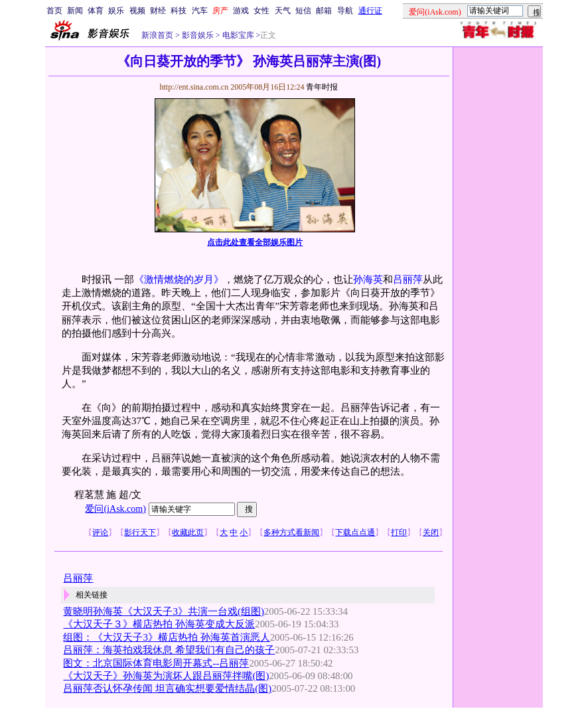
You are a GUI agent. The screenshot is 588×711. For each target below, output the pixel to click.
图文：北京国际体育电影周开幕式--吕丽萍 (156, 663)
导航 (345, 11)
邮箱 (324, 11)
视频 (137, 11)
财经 (158, 11)
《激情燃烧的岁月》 (179, 279)
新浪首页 (157, 35)
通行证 (370, 11)
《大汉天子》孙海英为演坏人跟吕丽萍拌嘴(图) (166, 676)
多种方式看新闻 (291, 532)
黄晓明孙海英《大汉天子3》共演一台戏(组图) (163, 611)
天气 (283, 11)
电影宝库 (237, 35)
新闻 (75, 11)
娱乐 (116, 11)
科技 (179, 11)
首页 (54, 11)
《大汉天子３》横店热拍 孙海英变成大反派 (159, 624)
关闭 (431, 532)
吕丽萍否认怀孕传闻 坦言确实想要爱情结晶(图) (167, 688)
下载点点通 (355, 532)
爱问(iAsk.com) (115, 509)
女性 (261, 11)
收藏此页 (188, 532)
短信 (303, 11)
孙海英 (368, 279)
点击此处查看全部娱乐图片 (255, 242)
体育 (96, 11)
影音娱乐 (198, 35)
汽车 (200, 11)
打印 (399, 532)
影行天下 (140, 532)
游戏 (241, 11)
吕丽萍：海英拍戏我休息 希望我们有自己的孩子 (169, 650)
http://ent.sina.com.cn (195, 87)
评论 (100, 532)
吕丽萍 (408, 279)
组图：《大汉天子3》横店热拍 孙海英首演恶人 (166, 637)
